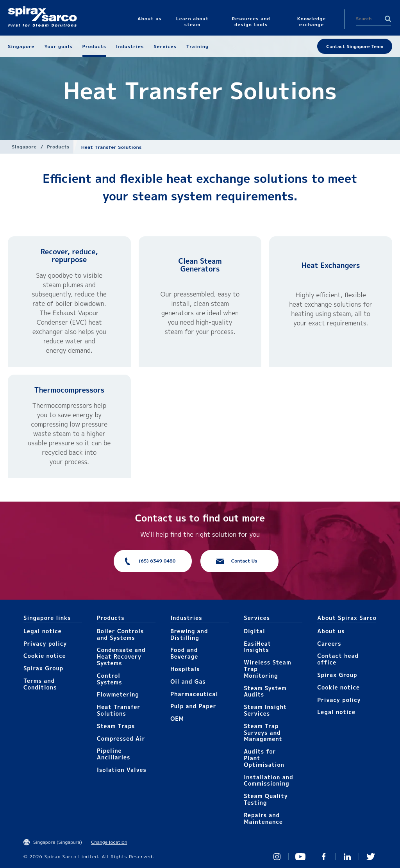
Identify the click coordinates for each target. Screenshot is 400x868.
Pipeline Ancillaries (113, 754)
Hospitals (185, 669)
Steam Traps (116, 726)
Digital (254, 631)
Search (388, 19)
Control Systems (109, 679)
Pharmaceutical (194, 694)
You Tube (300, 857)
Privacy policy (45, 644)
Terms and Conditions (40, 684)
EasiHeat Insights (257, 647)
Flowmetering (118, 694)
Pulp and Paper (193, 706)
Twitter (371, 857)
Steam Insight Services (265, 710)
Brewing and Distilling (189, 634)
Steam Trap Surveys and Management (263, 733)
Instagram (277, 857)
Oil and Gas (188, 681)
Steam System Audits (265, 691)
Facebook (324, 857)
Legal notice (43, 631)
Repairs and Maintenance (263, 818)
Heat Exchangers (331, 265)
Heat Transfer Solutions (119, 710)
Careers (329, 644)
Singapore (24, 147)
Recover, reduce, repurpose (69, 256)
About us (331, 631)
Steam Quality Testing (266, 799)
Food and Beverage (184, 653)
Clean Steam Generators (200, 265)
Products (58, 147)
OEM (177, 719)
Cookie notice (45, 656)
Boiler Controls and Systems (120, 634)
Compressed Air (121, 739)
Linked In (347, 857)
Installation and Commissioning (268, 780)
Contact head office (338, 659)
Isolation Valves (122, 770)
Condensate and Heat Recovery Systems (121, 656)
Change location (109, 842)
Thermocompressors (69, 390)
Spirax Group (43, 668)
